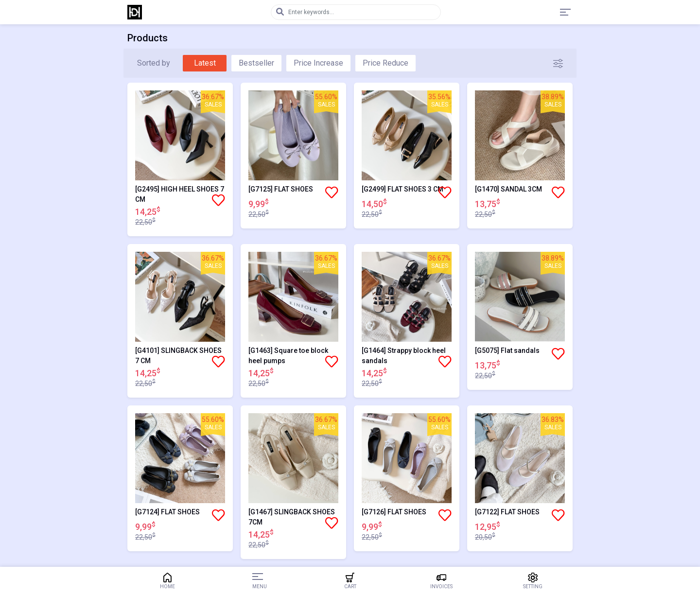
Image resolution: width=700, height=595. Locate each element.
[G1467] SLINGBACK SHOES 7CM (292, 517)
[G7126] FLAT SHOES (394, 512)
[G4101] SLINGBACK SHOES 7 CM (178, 356)
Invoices (441, 581)
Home (167, 581)
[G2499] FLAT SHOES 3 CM (402, 189)
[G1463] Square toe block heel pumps (288, 356)
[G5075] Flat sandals (507, 350)
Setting (533, 581)
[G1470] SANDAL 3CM (508, 189)
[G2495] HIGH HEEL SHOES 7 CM (180, 194)
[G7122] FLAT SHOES (507, 512)
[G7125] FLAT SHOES (281, 189)
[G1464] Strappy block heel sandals (404, 356)
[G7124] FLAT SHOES (167, 512)
